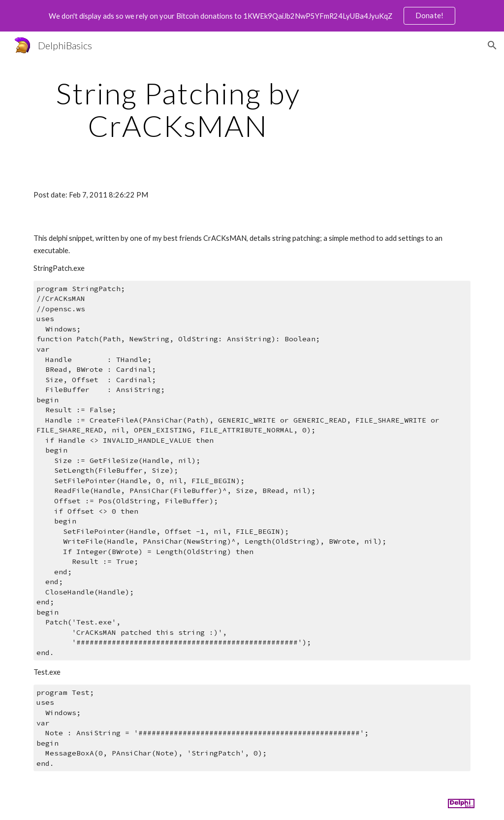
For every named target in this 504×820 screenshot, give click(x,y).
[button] (492, 45)
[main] (178, 109)
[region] (252, 16)
